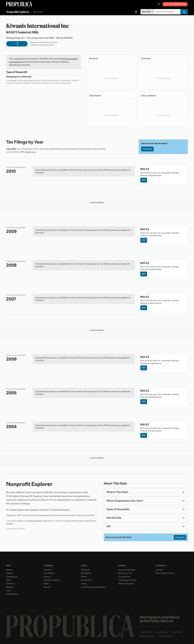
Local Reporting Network (93, 587)
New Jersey (38, 12)
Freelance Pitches (127, 580)
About (9, 570)
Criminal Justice (52, 580)
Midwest (85, 570)
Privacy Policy (177, 632)
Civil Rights (49, 573)
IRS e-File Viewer (35, 521)
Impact (10, 573)
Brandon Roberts (61, 510)
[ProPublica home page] (70, 626)
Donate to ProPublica (175, 4)
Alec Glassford (32, 510)
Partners (11, 584)
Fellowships (12, 594)
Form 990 (11, 149)
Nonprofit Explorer (18, 12)
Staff (9, 580)
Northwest (86, 573)
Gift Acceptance (166, 636)
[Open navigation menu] (159, 4)
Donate (159, 570)
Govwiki (9, 524)
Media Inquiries (126, 584)
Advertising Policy (147, 636)
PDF (144, 180)
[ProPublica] (19, 4)
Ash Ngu (44, 510)
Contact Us (147, 149)
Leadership (12, 577)
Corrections (124, 577)
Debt (46, 584)
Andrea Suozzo (16, 510)
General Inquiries (127, 570)
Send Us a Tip (125, 573)
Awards (10, 587)
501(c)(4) (27, 77)
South (84, 577)
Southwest (86, 580)
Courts (47, 577)
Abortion (48, 570)
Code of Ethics (146, 632)
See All (47, 587)
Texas (84, 584)
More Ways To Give (165, 573)
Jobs (9, 591)
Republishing (162, 632)
